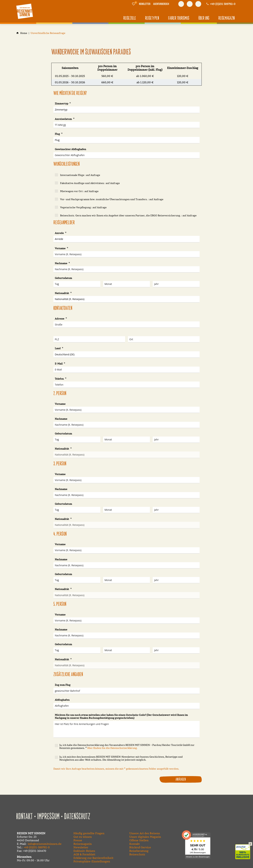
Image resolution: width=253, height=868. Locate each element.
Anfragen (181, 779)
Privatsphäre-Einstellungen (92, 861)
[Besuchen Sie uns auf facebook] (181, 4)
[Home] (24, 33)
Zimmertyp (62, 104)
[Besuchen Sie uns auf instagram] (198, 4)
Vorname (60, 248)
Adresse (60, 319)
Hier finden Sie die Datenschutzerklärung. (112, 748)
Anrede (60, 233)
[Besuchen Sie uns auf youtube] (190, 4)
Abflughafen (62, 700)
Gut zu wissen (83, 837)
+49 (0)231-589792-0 (37, 847)
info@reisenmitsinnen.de (45, 844)
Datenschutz (77, 817)
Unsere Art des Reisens (145, 833)
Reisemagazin (83, 844)
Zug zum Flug (63, 685)
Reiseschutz (137, 854)
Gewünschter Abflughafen (70, 149)
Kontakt (24, 817)
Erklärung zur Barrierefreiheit (93, 858)
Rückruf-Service (140, 847)
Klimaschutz (244, 848)
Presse (78, 840)
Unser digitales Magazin (145, 837)
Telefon (60, 379)
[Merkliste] (134, 4)
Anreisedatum (64, 119)
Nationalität (62, 293)
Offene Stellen (139, 840)
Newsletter (81, 847)
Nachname (61, 263)
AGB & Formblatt (84, 854)
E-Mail (59, 364)
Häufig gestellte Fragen (89, 833)
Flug (58, 134)
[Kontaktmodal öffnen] (221, 4)
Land (58, 348)
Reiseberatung (139, 851)
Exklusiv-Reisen (84, 851)
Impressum (48, 817)
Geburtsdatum (63, 278)
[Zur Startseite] (25, 11)
